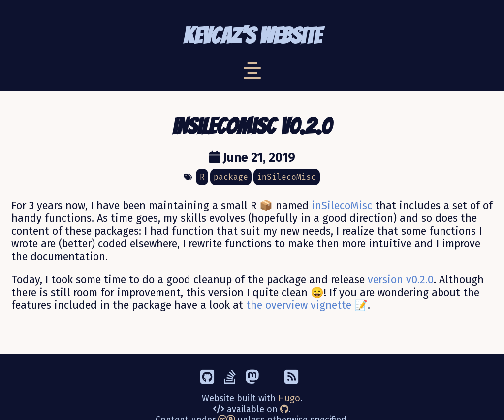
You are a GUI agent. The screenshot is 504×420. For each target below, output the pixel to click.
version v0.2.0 (401, 280)
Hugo (289, 398)
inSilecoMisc (342, 206)
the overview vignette (299, 305)
